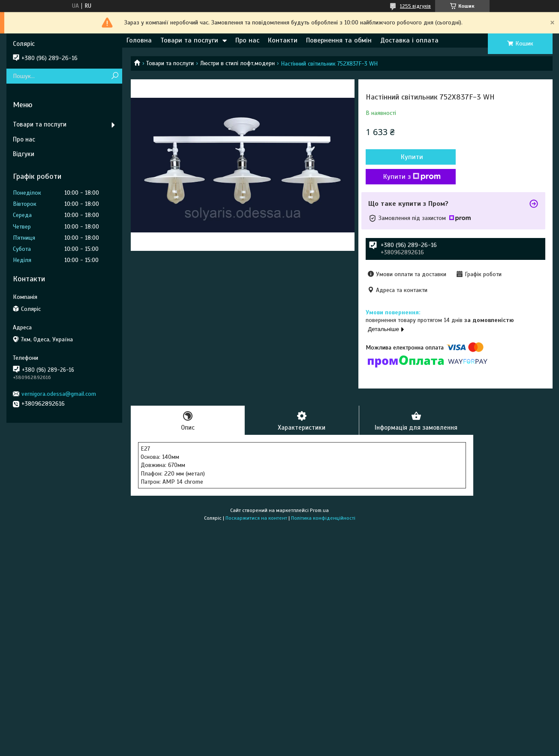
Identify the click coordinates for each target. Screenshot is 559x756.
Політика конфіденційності (323, 518)
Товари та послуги (189, 40)
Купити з (412, 177)
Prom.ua (319, 510)
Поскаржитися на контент (256, 518)
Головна (139, 40)
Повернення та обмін (339, 40)
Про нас (247, 40)
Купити (412, 157)
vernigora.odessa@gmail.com (59, 394)
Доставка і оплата (409, 40)
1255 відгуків (415, 6)
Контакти (283, 40)
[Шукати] (115, 76)
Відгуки (24, 154)
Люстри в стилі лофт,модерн (237, 63)
